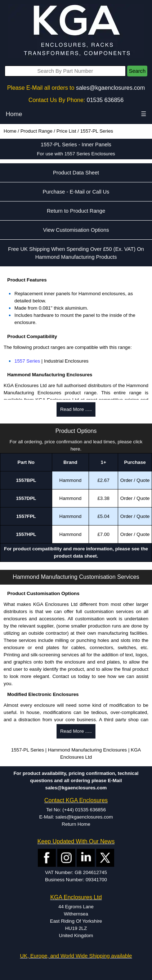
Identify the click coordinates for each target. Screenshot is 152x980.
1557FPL (26, 516)
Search (137, 71)
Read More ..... (76, 409)
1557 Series (27, 361)
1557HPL (26, 534)
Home (14, 114)
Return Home (76, 824)
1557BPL (26, 480)
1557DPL (26, 498)
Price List (66, 131)
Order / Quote (135, 480)
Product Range (37, 131)
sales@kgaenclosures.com (110, 88)
